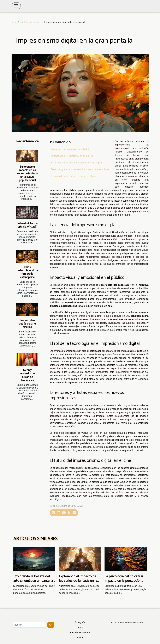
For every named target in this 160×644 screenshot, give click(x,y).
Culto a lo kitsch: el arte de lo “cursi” (27, 225)
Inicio (14, 22)
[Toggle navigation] (16, 6)
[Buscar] (30, 625)
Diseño (80, 628)
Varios (80, 638)
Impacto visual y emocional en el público (72, 156)
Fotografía (80, 622)
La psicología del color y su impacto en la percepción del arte (124, 581)
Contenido (62, 142)
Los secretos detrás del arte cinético (27, 324)
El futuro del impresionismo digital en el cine (74, 176)
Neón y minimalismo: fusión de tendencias (27, 375)
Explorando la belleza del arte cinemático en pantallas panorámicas (34, 581)
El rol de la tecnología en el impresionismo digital (76, 163)
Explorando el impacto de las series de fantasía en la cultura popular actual (27, 174)
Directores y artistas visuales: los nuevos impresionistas (80, 169)
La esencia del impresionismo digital (70, 149)
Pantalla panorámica (31, 22)
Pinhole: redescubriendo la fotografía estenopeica (27, 272)
